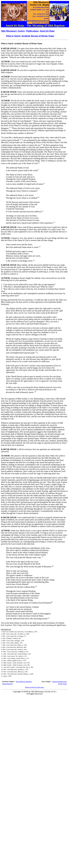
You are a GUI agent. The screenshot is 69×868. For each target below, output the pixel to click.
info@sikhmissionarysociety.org (38, 21)
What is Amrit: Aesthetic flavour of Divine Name (30, 36)
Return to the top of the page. (35, 687)
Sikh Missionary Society (13, 31)
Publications (32, 31)
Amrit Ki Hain (47, 31)
